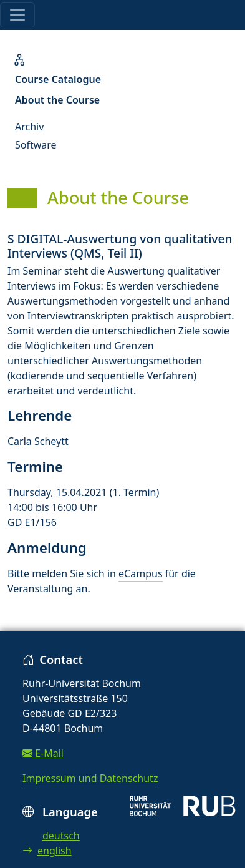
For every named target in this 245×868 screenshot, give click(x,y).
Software (36, 145)
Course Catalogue (58, 79)
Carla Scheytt (38, 441)
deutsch (61, 836)
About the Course (57, 100)
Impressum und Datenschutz (90, 778)
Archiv (29, 127)
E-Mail (43, 753)
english (47, 851)
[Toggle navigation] (17, 15)
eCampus (140, 573)
